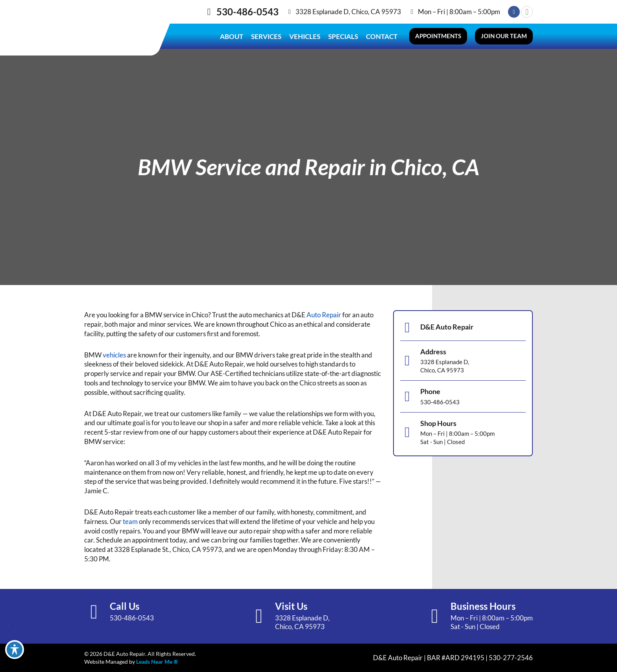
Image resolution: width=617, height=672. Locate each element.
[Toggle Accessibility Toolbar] (15, 650)
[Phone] (407, 396)
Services (266, 36)
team (130, 521)
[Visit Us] (259, 616)
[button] (438, 36)
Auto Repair (324, 315)
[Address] (407, 361)
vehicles (114, 355)
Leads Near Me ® (157, 662)
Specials (343, 36)
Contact (382, 36)
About (232, 36)
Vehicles (305, 36)
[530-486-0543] (209, 12)
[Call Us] (94, 612)
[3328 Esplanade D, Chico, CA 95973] (290, 12)
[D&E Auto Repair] (407, 328)
